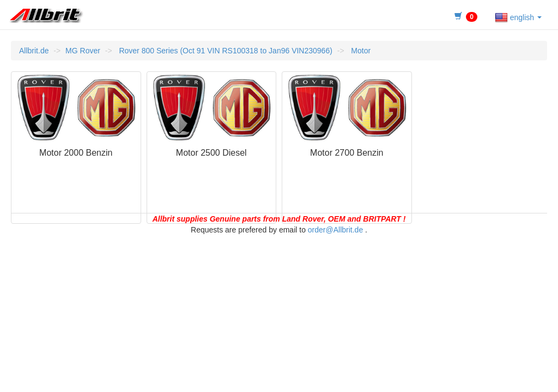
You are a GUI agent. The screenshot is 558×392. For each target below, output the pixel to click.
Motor (360, 51)
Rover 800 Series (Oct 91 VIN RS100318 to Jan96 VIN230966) (225, 51)
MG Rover (83, 51)
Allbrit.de (34, 51)
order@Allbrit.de (335, 230)
